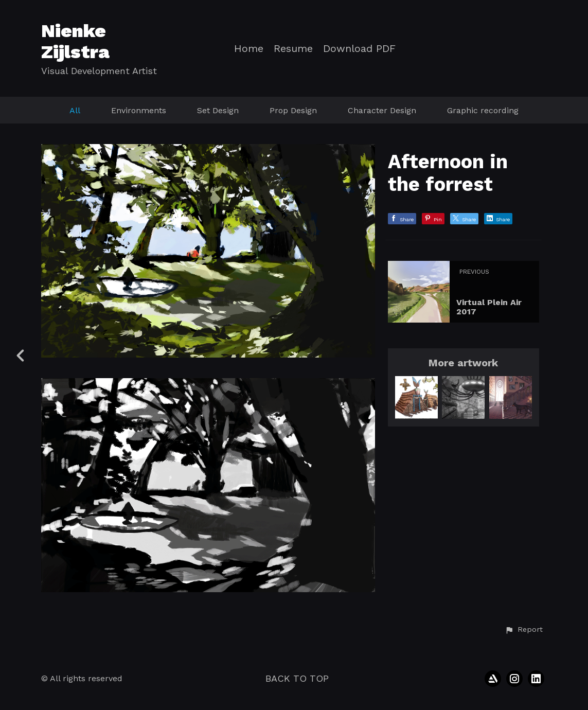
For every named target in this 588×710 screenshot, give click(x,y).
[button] (524, 630)
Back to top (297, 678)
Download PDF (359, 49)
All (75, 110)
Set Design (218, 110)
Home (249, 49)
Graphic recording (483, 110)
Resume (293, 49)
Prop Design (293, 110)
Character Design (382, 110)
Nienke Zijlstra (75, 41)
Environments (139, 110)
